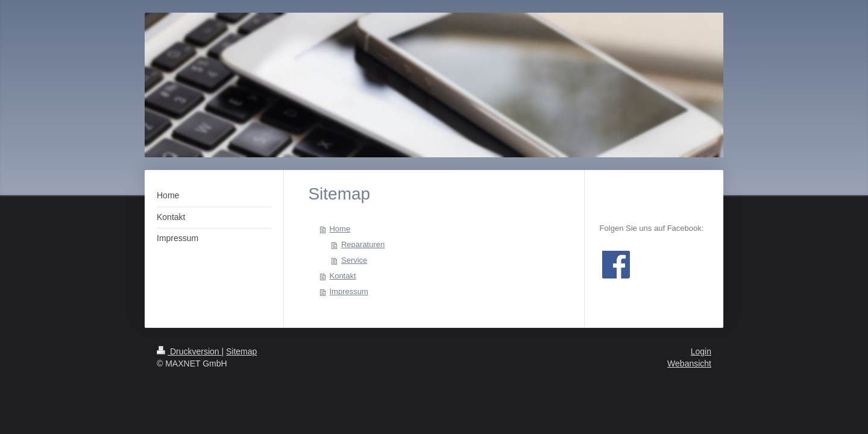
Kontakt (342, 276)
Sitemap (241, 351)
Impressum (348, 291)
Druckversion (189, 351)
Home (340, 229)
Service (354, 260)
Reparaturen (363, 244)
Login (701, 351)
